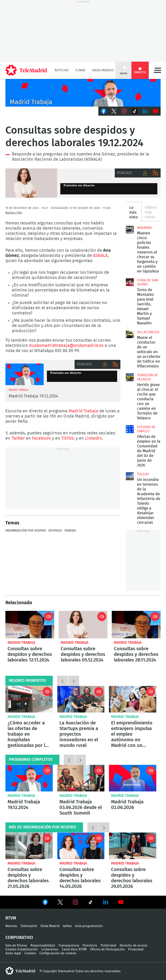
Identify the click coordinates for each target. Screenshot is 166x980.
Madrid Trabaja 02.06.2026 (133, 778)
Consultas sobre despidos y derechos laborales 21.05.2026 (29, 846)
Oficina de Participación (107, 949)
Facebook (104, 111)
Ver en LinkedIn (106, 902)
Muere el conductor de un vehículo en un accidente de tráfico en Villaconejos (130, 334)
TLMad (80, 70)
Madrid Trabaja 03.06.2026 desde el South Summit (81, 778)
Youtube (155, 111)
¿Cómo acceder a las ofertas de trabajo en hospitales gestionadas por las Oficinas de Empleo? (29, 699)
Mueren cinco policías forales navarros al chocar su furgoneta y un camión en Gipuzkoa (130, 230)
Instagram (124, 111)
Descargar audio (145, 173)
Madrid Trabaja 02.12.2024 (25, 374)
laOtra (67, 926)
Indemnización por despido (26, 531)
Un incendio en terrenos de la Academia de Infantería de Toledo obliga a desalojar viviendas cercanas (130, 476)
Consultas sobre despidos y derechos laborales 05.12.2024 (83, 625)
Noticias (62, 70)
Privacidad (136, 949)
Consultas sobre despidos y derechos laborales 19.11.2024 (31, 183)
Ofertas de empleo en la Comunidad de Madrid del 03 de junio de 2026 (130, 429)
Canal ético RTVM (74, 949)
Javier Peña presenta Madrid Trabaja (83, 93)
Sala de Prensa (16, 946)
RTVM (11, 918)
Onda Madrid (103, 70)
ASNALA (100, 256)
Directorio (90, 946)
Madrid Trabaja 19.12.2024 (33, 396)
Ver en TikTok (91, 903)
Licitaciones (50, 949)
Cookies (30, 953)
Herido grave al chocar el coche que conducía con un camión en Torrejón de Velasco (130, 377)
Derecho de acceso (134, 946)
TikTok (135, 111)
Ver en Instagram (75, 902)
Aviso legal (13, 953)
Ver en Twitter (60, 903)
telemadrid (20, 971)
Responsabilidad (43, 946)
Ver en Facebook (45, 903)
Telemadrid (29, 926)
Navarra (144, 228)
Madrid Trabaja (83, 411)
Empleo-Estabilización (22, 949)
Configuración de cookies (58, 953)
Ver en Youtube (121, 902)
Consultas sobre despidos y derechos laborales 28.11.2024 (136, 625)
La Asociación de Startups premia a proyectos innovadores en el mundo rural (81, 699)
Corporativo (19, 938)
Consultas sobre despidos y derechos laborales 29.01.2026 (133, 846)
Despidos (55, 531)
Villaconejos (148, 332)
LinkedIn (145, 111)
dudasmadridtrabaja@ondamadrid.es (66, 346)
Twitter (114, 111)
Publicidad (109, 946)
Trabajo (70, 531)
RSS (155, 173)
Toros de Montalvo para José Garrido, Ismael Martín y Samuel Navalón (130, 282)
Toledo (143, 474)
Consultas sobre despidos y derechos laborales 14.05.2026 (81, 846)
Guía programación (89, 926)
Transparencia (69, 946)
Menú (157, 70)
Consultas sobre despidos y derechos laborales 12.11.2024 (30, 625)
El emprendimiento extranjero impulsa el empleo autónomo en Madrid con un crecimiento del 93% (133, 699)
